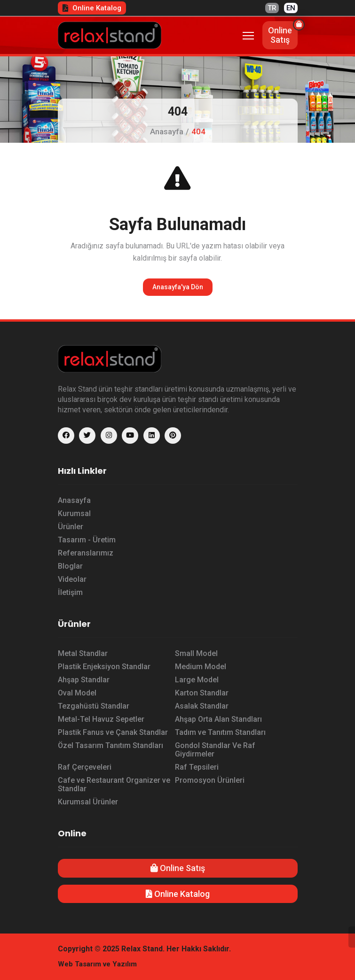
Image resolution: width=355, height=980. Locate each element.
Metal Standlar (83, 653)
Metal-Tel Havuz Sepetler (101, 719)
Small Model (196, 653)
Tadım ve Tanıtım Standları (220, 732)
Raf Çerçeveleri (85, 767)
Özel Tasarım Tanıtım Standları (110, 745)
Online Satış (178, 868)
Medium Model (201, 667)
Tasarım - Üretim (87, 540)
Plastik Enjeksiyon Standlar (104, 667)
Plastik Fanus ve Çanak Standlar (113, 732)
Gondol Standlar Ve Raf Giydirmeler (215, 750)
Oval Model (77, 693)
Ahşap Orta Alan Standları (218, 719)
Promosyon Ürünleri (210, 780)
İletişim (70, 592)
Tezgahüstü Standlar (94, 706)
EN (291, 8)
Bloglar (70, 566)
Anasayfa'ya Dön (178, 287)
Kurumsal (74, 513)
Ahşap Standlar (84, 680)
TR (272, 8)
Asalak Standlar (202, 706)
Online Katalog (92, 8)
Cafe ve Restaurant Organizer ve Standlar (114, 784)
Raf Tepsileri (197, 767)
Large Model (197, 680)
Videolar (72, 579)
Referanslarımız (86, 553)
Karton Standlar (202, 693)
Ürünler (71, 527)
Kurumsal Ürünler (88, 802)
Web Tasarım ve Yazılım (97, 964)
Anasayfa (167, 131)
